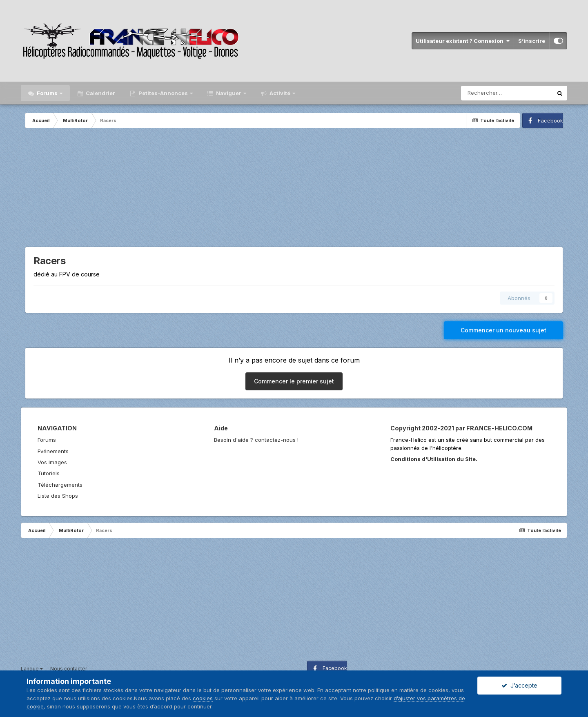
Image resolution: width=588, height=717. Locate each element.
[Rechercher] (507, 93)
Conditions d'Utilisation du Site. (434, 459)
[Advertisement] (294, 189)
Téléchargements (60, 485)
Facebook (550, 120)
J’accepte (519, 685)
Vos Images (52, 462)
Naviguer (229, 93)
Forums (47, 93)
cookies (203, 698)
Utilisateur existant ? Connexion (463, 41)
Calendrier (100, 93)
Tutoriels (49, 473)
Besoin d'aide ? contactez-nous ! (256, 440)
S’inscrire (532, 41)
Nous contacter (69, 669)
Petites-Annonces (163, 93)
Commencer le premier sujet (294, 381)
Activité (280, 93)
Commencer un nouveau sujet (503, 330)
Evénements (53, 451)
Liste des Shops (58, 496)
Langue (32, 669)
